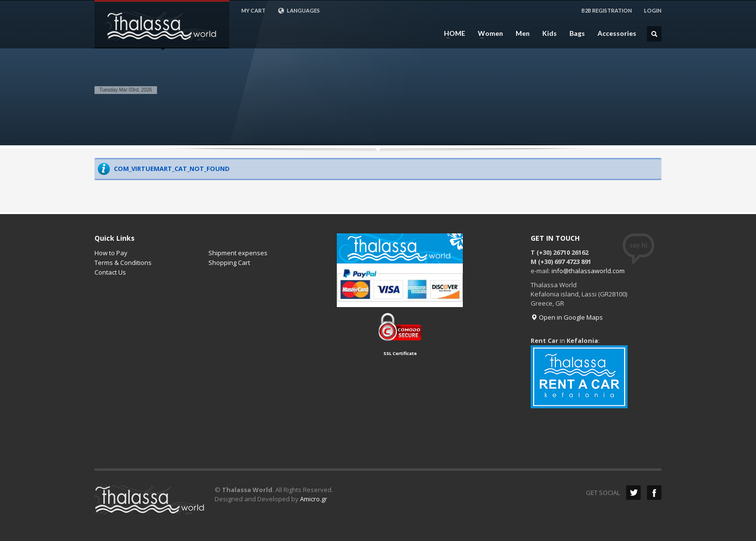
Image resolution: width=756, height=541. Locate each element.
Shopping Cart (229, 263)
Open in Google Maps (567, 317)
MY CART (253, 10)
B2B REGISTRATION (607, 10)
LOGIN (653, 10)
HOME (452, 33)
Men (523, 33)
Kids (550, 33)
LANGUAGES (299, 11)
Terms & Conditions (123, 263)
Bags (577, 33)
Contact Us (110, 272)
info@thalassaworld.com (588, 271)
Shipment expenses (238, 253)
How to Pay (111, 253)
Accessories (617, 33)
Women (488, 33)
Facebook (654, 493)
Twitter (633, 493)
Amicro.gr (314, 499)
